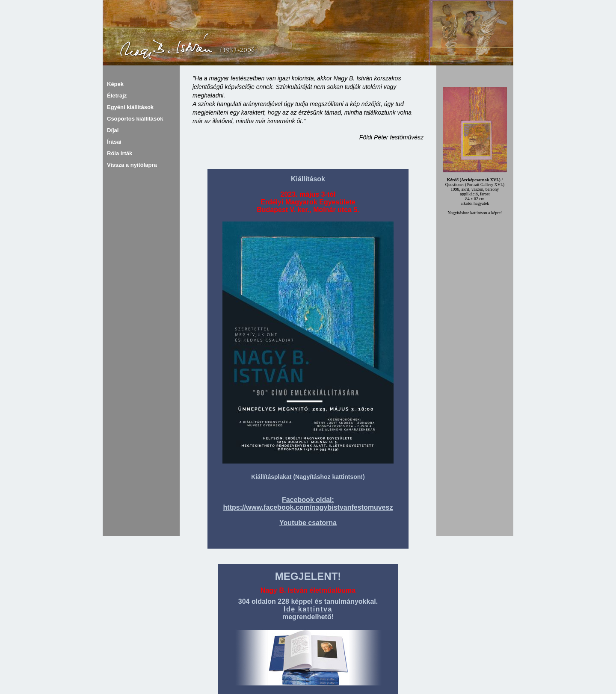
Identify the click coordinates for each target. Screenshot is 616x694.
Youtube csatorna (308, 523)
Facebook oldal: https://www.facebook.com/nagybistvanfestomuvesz (308, 504)
